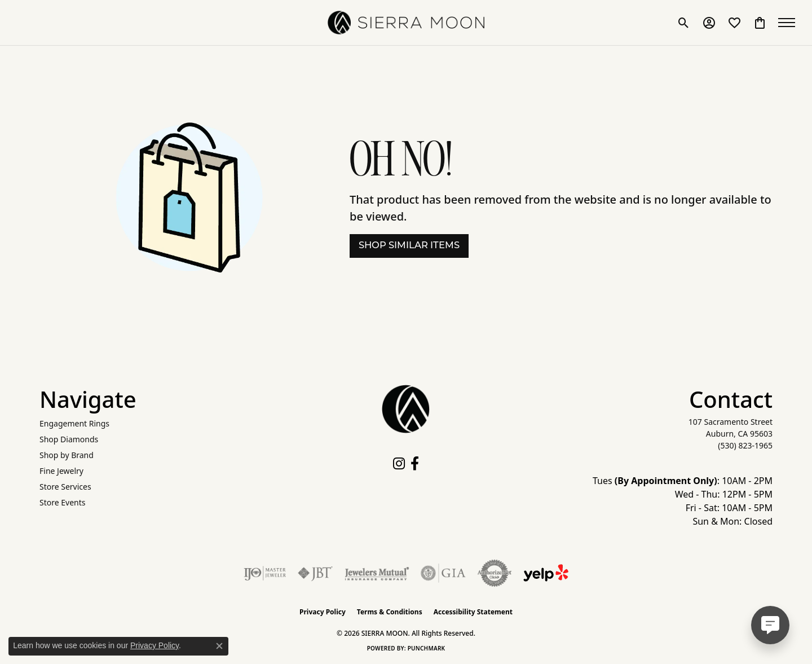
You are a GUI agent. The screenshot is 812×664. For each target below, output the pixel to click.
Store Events (62, 502)
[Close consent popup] (219, 646)
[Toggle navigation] (789, 23)
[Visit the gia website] (443, 573)
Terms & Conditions (390, 612)
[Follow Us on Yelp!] (546, 573)
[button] (684, 23)
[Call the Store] (745, 445)
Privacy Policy (323, 612)
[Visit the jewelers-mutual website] (377, 573)
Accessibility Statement (473, 612)
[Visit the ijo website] (265, 573)
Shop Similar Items (409, 246)
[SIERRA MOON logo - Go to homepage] (406, 23)
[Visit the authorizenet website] (495, 573)
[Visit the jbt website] (315, 573)
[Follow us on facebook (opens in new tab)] (415, 464)
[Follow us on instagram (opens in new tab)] (399, 464)
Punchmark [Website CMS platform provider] (427, 648)
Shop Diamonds (69, 439)
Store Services (65, 487)
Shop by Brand (67, 455)
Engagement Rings (74, 423)
